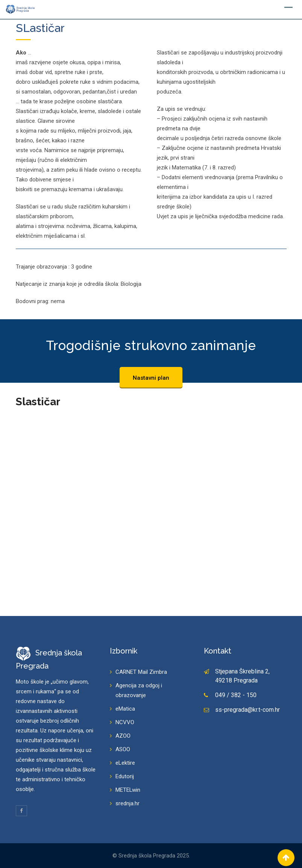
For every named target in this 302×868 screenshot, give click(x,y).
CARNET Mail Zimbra (141, 672)
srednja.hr (127, 803)
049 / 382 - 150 (236, 695)
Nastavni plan (151, 378)
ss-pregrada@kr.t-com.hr (247, 710)
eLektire (125, 763)
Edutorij (125, 776)
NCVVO (125, 722)
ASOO (123, 749)
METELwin (128, 790)
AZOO (123, 736)
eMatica (125, 709)
